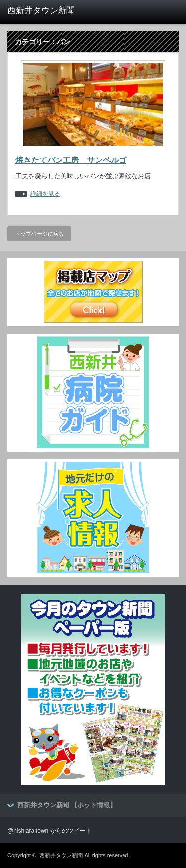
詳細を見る (45, 194)
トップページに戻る (39, 234)
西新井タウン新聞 (61, 855)
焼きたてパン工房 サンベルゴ (71, 160)
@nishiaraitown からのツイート (50, 831)
